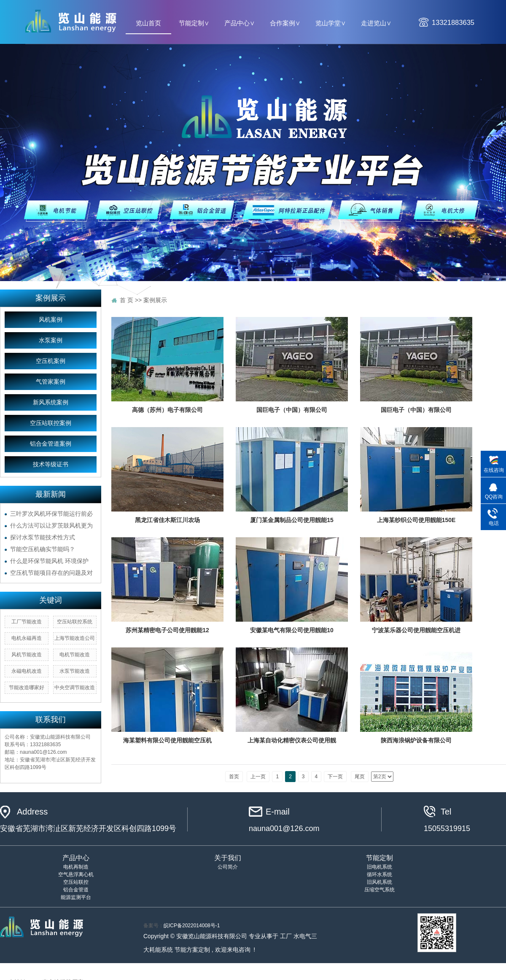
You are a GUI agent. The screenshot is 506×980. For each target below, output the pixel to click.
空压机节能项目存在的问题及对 (51, 573)
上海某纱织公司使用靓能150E (416, 520)
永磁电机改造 (27, 671)
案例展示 (155, 300)
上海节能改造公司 (75, 638)
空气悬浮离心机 (76, 874)
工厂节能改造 (27, 622)
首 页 (126, 300)
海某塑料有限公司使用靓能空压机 (167, 740)
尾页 (360, 777)
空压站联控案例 (51, 423)
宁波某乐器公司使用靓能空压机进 (416, 630)
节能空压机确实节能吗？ (43, 549)
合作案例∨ (285, 23)
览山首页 (148, 23)
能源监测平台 (76, 897)
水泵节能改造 (75, 671)
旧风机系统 (379, 882)
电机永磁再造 (27, 638)
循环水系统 (379, 874)
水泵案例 (51, 340)
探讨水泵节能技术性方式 (43, 537)
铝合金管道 (76, 890)
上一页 (258, 777)
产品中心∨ (240, 23)
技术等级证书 (51, 464)
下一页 (335, 777)
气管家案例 (51, 382)
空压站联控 (76, 882)
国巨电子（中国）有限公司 (292, 410)
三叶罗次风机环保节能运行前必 (51, 514)
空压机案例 (51, 361)
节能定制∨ (194, 23)
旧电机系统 (379, 867)
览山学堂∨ (331, 23)
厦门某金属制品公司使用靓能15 (292, 520)
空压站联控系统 (75, 622)
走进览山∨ (376, 23)
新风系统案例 (51, 402)
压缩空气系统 (379, 890)
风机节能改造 (27, 655)
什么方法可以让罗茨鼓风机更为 (51, 525)
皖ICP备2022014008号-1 (192, 926)
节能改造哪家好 (27, 688)
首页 (234, 777)
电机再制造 (76, 867)
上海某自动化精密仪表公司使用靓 (292, 740)
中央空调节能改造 (75, 688)
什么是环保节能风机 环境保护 (49, 561)
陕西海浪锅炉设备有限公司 (416, 740)
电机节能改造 (75, 655)
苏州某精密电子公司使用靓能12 (167, 630)
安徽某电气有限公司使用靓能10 (292, 630)
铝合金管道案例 (51, 444)
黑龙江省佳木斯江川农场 (167, 520)
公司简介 (228, 867)
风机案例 (51, 320)
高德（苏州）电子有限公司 (167, 410)
